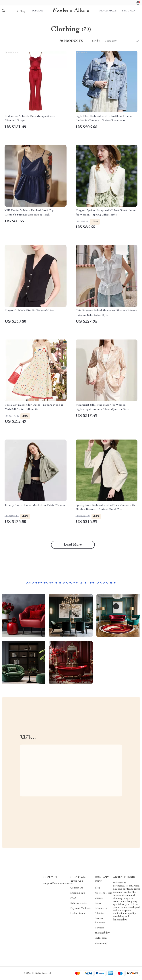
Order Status (78, 913)
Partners (99, 928)
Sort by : (97, 41)
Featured (128, 11)
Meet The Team (104, 893)
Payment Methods (80, 908)
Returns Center (79, 903)
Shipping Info (78, 893)
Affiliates (100, 913)
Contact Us (77, 888)
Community (101, 943)
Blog (98, 888)
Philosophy (101, 938)
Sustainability (102, 933)
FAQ (73, 898)
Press (98, 903)
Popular (37, 11)
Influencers (101, 908)
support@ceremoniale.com (58, 884)
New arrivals (108, 11)
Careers (99, 898)
